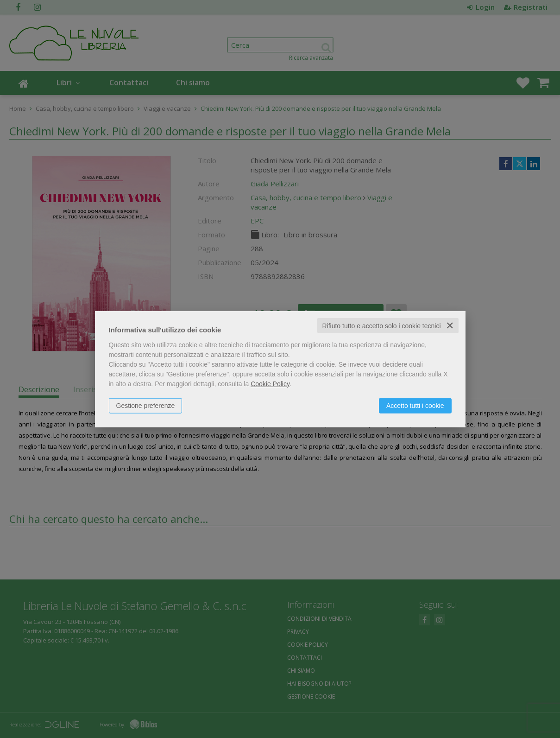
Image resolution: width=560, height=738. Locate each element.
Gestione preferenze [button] (146, 405)
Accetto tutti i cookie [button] (415, 405)
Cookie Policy (270, 383)
